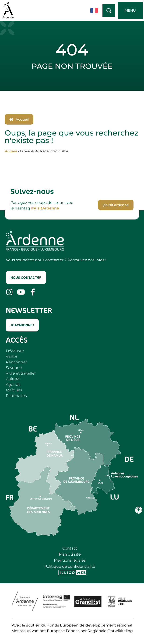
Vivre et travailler (21, 373)
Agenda (13, 385)
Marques (14, 390)
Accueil (11, 151)
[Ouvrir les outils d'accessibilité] (139, 510)
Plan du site (70, 554)
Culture (13, 379)
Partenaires (16, 396)
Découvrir (15, 351)
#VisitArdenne (45, 208)
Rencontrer (16, 362)
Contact (70, 548)
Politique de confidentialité (70, 566)
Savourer (14, 368)
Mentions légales (70, 560)
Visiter (12, 357)
